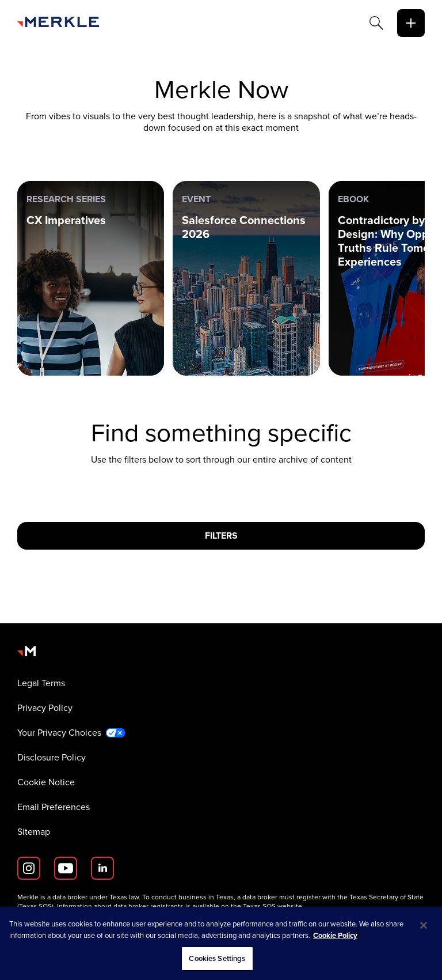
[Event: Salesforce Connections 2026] (246, 278)
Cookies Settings (217, 958)
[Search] (376, 23)
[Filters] (221, 536)
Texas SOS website (273, 906)
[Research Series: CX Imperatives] (91, 278)
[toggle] (411, 23)
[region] (221, 943)
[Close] (424, 925)
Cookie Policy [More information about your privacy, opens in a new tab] (335, 935)
